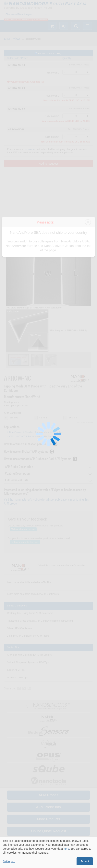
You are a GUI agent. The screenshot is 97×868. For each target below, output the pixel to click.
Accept (85, 861)
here (66, 849)
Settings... (9, 861)
